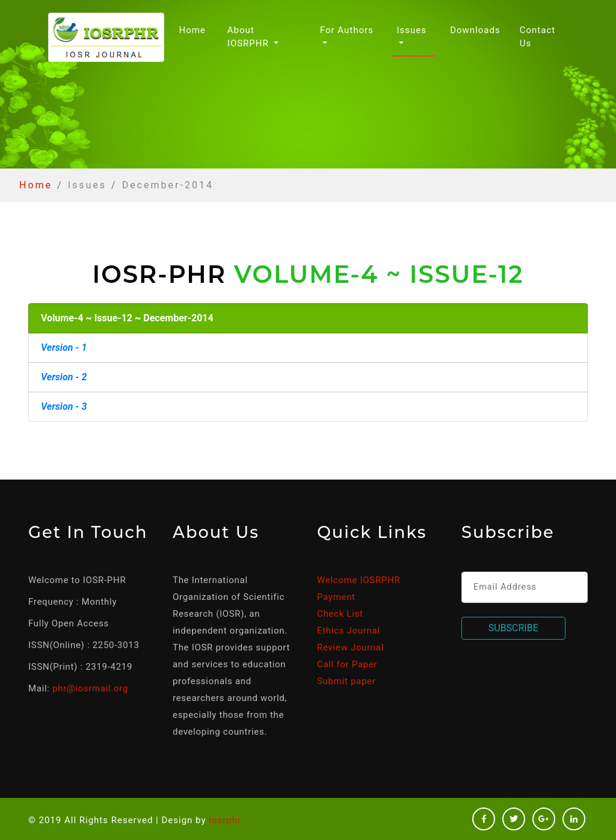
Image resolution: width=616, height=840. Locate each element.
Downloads (475, 30)
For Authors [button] (347, 30)
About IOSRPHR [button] (250, 37)
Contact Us (537, 37)
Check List (340, 614)
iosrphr (225, 820)
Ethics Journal (349, 631)
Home (194, 29)
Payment (336, 597)
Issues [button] (411, 30)
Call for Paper (347, 664)
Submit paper (346, 681)
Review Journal (350, 647)
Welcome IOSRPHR (359, 580)
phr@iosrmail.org (90, 688)
